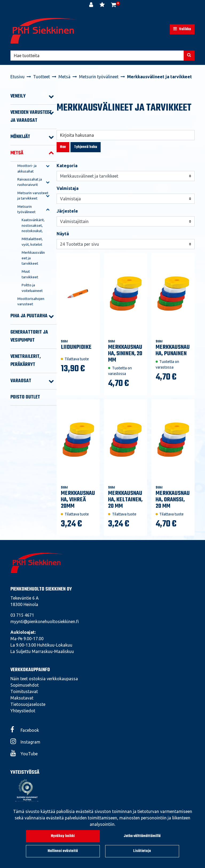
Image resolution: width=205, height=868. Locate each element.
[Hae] (97, 56)
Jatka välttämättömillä (142, 836)
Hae (63, 147)
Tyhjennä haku (86, 147)
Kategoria (67, 166)
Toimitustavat (24, 691)
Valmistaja (68, 188)
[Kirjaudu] (92, 5)
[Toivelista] (103, 5)
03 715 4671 (22, 615)
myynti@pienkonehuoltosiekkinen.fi (45, 621)
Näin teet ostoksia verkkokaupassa (44, 679)
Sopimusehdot (25, 685)
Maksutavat (22, 698)
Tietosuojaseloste (28, 704)
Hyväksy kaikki (63, 836)
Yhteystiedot (23, 711)
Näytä (63, 234)
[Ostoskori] (114, 5)
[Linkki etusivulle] (44, 31)
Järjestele (67, 211)
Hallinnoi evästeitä (63, 851)
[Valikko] (182, 29)
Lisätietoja (142, 851)
